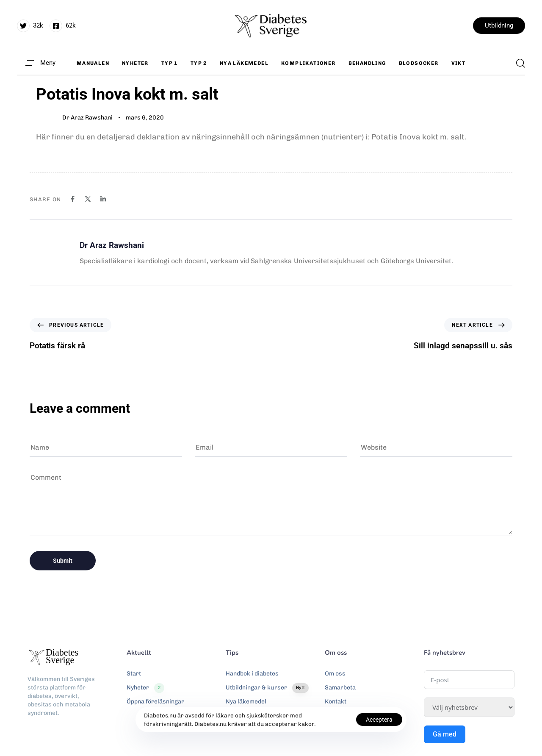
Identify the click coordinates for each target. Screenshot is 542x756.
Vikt (459, 63)
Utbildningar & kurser (267, 688)
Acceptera (379, 720)
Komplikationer (308, 63)
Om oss (335, 674)
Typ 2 (199, 63)
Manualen (93, 63)
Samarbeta (340, 688)
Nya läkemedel (244, 63)
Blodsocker (419, 63)
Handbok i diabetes (252, 674)
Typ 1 (170, 63)
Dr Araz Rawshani (87, 118)
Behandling (367, 63)
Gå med (445, 734)
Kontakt (336, 702)
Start (134, 674)
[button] (36, 63)
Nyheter (135, 63)
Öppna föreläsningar (155, 702)
